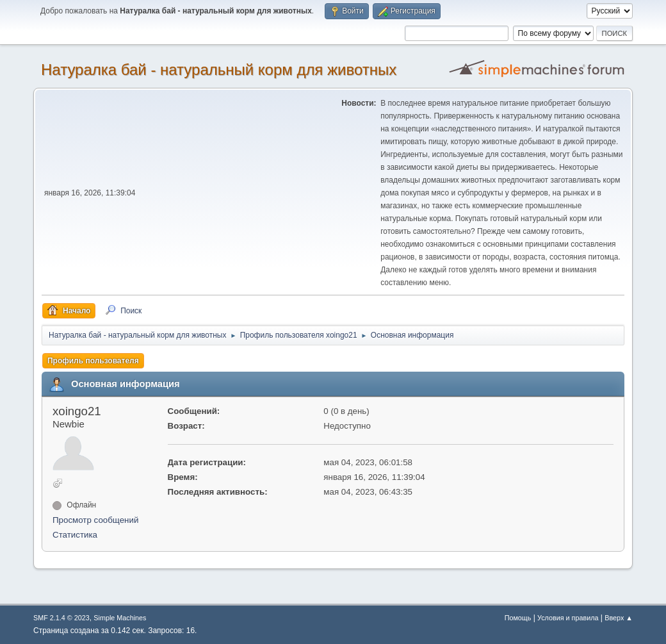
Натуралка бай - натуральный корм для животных (219, 70)
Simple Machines (120, 618)
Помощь (518, 618)
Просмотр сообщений (95, 520)
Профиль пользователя (93, 361)
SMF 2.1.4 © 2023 (61, 618)
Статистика (75, 535)
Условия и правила (568, 618)
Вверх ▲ (619, 618)
